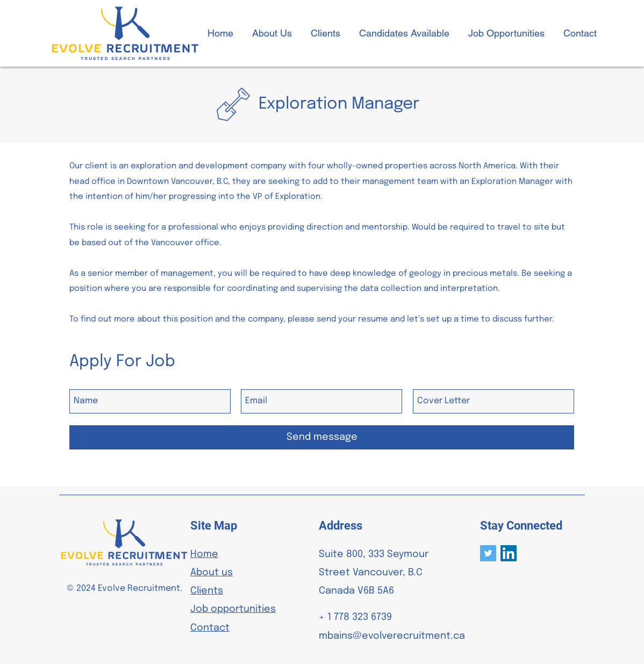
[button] (404, 33)
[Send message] (322, 437)
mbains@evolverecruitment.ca (392, 636)
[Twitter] (488, 553)
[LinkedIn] (509, 553)
